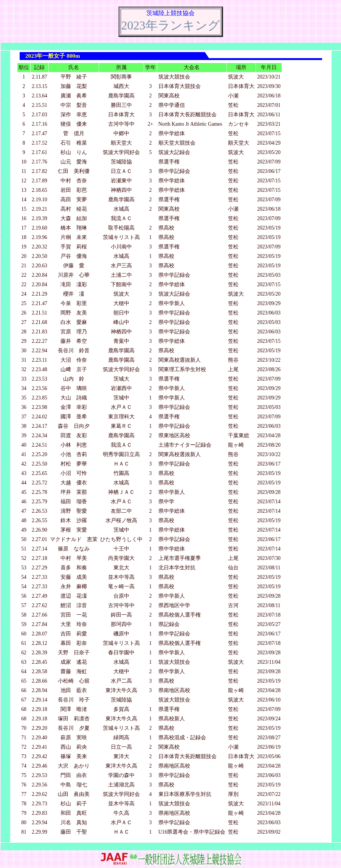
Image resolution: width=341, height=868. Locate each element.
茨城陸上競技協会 (170, 13)
